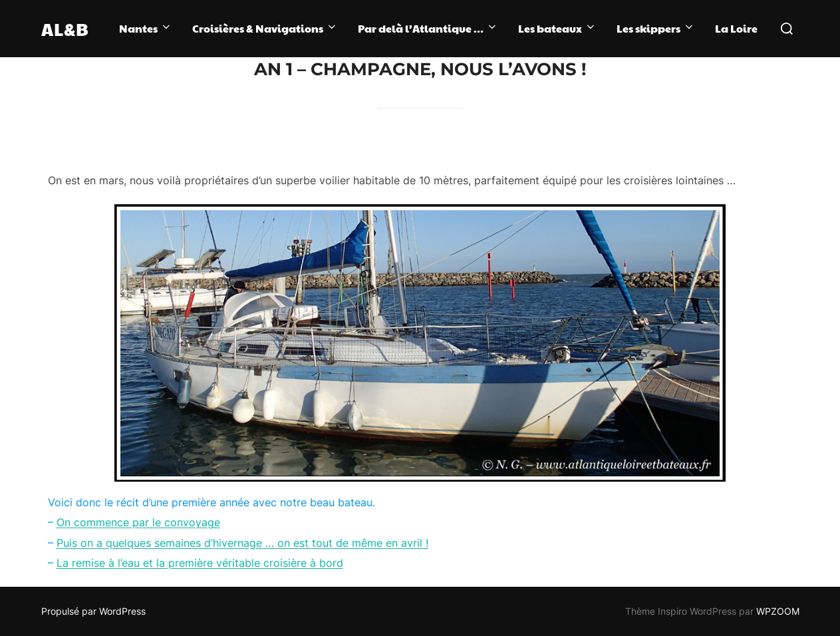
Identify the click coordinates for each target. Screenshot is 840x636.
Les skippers (656, 28)
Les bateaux (557, 28)
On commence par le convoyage (138, 522)
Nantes (146, 28)
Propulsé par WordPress (93, 611)
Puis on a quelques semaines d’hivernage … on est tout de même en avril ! (242, 543)
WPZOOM (778, 611)
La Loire (736, 28)
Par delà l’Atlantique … (428, 28)
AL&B (65, 29)
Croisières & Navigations (265, 28)
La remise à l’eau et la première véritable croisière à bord (200, 563)
